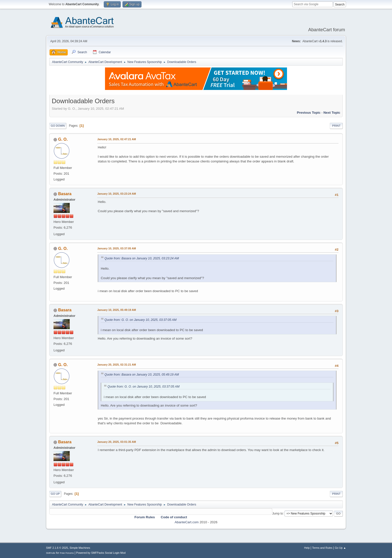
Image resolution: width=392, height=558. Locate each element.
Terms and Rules (322, 548)
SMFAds (51, 553)
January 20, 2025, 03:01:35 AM (117, 442)
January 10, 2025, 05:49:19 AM (117, 310)
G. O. (63, 139)
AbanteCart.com (186, 522)
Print (336, 126)
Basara (65, 194)
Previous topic (309, 113)
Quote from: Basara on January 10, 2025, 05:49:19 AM (142, 375)
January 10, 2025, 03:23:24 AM (117, 194)
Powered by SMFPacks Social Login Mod (101, 553)
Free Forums (67, 553)
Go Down (58, 126)
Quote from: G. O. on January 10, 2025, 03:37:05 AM (140, 320)
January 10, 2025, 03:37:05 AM (117, 248)
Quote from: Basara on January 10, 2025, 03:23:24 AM (142, 258)
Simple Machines (80, 548)
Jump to (278, 513)
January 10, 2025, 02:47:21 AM (117, 139)
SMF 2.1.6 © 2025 (57, 548)
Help (307, 548)
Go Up (55, 494)
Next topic (332, 113)
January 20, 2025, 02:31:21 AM (117, 365)
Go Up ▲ (340, 548)
